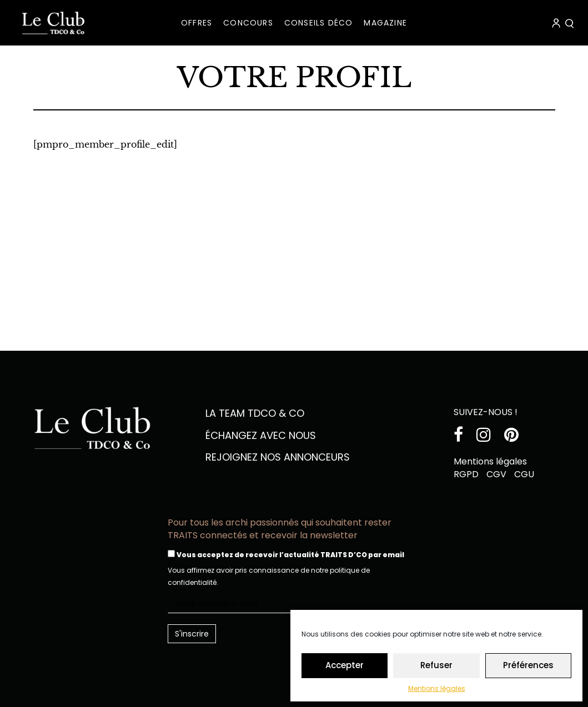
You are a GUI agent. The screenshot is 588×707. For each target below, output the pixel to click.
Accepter (345, 665)
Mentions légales (437, 688)
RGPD (466, 474)
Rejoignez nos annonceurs (278, 457)
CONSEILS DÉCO (319, 23)
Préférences (528, 665)
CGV (496, 474)
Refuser (436, 665)
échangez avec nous (261, 435)
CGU (524, 474)
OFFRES (197, 23)
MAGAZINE (385, 23)
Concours (248, 23)
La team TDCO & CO (255, 413)
